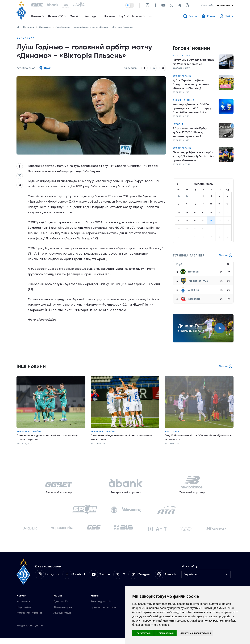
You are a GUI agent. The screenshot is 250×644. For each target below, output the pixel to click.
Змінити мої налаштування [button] (195, 633)
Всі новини (29, 27)
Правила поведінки (104, 613)
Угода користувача (30, 631)
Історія (178, 126)
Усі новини (23, 607)
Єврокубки (45, 27)
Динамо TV (61, 607)
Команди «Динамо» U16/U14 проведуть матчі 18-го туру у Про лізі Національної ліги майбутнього (192, 110)
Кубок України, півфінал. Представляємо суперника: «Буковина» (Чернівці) (191, 85)
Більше (226, 258)
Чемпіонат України (29, 434)
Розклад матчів (101, 607)
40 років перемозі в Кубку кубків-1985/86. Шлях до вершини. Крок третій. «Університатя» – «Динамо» (191, 134)
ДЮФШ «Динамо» (184, 101)
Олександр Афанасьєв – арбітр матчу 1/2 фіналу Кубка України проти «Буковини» (194, 159)
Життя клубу (181, 56)
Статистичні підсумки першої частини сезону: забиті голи (122, 440)
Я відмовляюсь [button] (166, 633)
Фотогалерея (63, 613)
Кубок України (182, 77)
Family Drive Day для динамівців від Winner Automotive (194, 63)
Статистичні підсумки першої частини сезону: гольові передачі (48, 440)
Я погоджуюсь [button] (143, 633)
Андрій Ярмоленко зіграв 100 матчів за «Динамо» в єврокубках (199, 440)
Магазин (110, 17)
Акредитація (62, 619)
